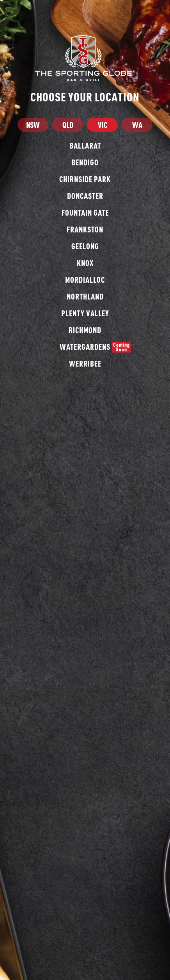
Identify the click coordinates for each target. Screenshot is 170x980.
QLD (68, 125)
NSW (33, 125)
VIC (103, 125)
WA (137, 125)
